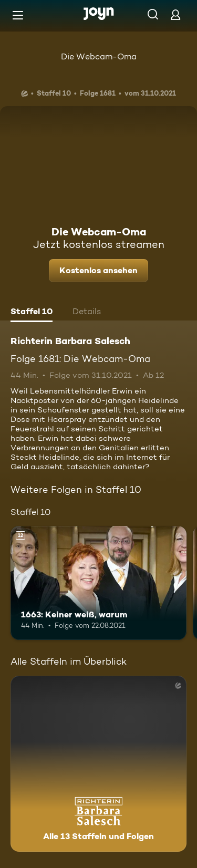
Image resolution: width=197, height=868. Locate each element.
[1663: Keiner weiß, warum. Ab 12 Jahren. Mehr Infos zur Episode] (98, 583)
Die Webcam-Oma (99, 56)
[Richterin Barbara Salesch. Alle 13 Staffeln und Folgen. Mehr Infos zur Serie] (98, 764)
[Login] (175, 14)
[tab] (32, 313)
